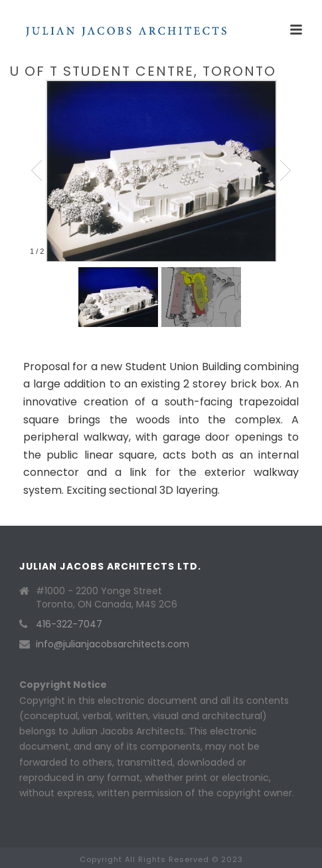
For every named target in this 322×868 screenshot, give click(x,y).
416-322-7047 (69, 624)
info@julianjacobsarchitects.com (113, 644)
